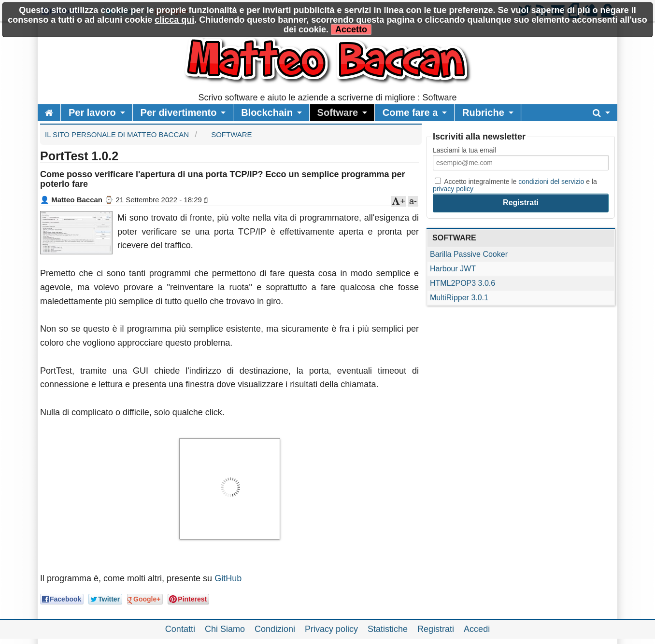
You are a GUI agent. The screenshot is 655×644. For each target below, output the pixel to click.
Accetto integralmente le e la (515, 185)
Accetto (351, 29)
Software (338, 112)
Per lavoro (92, 112)
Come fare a (410, 112)
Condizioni (275, 629)
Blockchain (267, 112)
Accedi (477, 629)
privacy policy (453, 189)
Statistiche (388, 629)
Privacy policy (331, 629)
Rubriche (483, 112)
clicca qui (174, 20)
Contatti (180, 629)
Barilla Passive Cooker (469, 254)
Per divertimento (179, 112)
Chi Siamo (225, 629)
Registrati (436, 629)
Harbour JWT (453, 269)
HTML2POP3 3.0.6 (463, 283)
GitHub (228, 578)
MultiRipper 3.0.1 (459, 298)
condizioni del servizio (551, 182)
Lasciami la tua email (464, 150)
